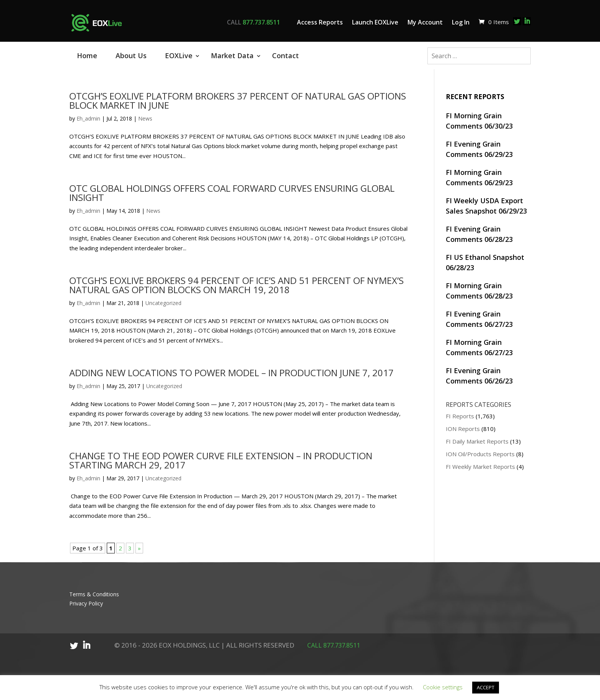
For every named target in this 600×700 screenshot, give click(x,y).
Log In (461, 22)
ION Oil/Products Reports (480, 454)
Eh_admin (88, 118)
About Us (131, 55)
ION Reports (463, 429)
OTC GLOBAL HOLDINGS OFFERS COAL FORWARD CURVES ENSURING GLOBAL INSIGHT (232, 193)
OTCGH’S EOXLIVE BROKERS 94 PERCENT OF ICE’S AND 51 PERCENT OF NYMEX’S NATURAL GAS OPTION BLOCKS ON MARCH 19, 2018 (236, 285)
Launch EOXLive (375, 22)
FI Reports (460, 416)
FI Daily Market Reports (477, 441)
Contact (285, 55)
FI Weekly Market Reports (480, 467)
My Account (425, 22)
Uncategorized (163, 303)
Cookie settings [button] (443, 687)
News (145, 118)
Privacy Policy (86, 603)
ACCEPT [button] (486, 687)
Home (87, 55)
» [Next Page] (139, 548)
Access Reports (320, 22)
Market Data (232, 55)
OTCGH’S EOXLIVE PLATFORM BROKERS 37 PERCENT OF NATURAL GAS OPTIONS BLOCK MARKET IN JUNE (238, 100)
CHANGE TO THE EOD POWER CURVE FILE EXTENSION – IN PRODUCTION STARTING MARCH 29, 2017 (221, 460)
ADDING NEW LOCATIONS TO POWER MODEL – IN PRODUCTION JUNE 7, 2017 (232, 373)
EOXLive (179, 55)
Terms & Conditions (94, 594)
